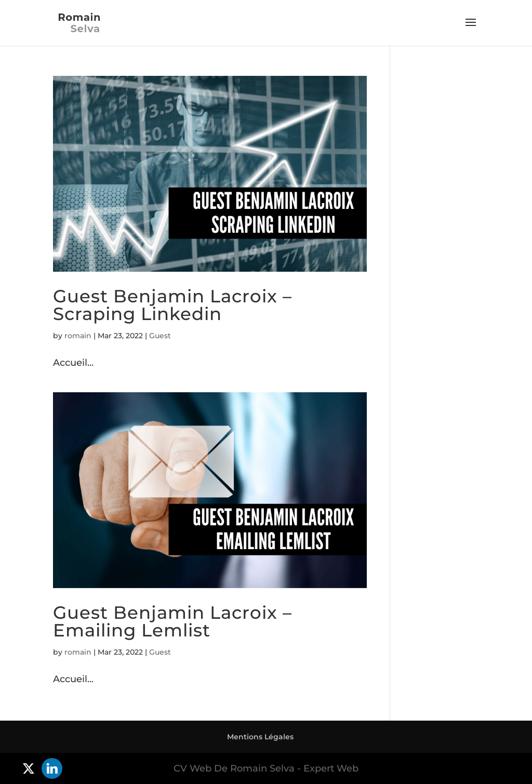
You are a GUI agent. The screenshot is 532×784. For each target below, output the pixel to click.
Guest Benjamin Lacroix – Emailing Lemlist (172, 621)
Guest (160, 336)
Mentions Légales (260, 737)
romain (78, 336)
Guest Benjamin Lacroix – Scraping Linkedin (172, 305)
